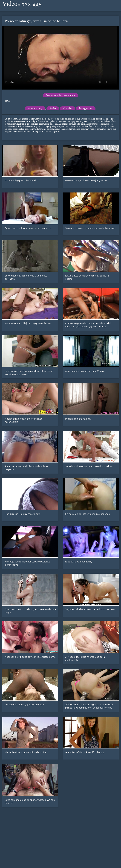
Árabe (53, 108)
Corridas (68, 108)
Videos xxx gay (22, 4)
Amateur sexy (35, 108)
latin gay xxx (86, 108)
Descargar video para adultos (60, 95)
